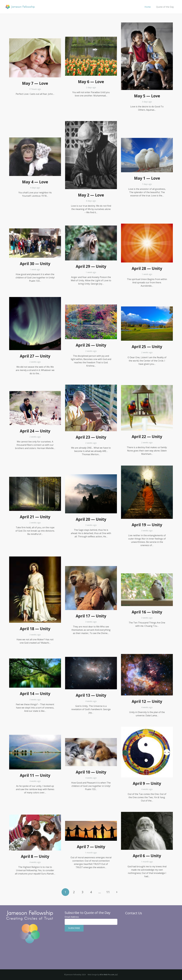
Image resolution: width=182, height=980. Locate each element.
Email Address (72, 917)
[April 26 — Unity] (91, 306)
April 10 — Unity (91, 772)
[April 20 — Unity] (91, 476)
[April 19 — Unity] (147, 467)
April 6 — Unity (147, 856)
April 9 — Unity (147, 783)
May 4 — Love (35, 182)
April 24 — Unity (35, 431)
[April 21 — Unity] (35, 478)
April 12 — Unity (147, 701)
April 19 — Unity (147, 525)
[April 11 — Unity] (35, 736)
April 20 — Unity (91, 519)
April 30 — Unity (35, 264)
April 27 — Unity (35, 356)
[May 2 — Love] (91, 123)
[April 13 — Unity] (91, 658)
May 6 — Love (91, 82)
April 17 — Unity (91, 616)
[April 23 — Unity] (91, 386)
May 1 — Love (147, 178)
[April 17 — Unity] (91, 568)
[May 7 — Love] (35, 40)
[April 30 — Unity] (35, 230)
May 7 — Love (35, 83)
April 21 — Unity (35, 517)
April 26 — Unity (91, 345)
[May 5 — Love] (147, 24)
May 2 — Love (91, 195)
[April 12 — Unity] (147, 656)
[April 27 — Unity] (35, 299)
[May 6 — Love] (91, 38)
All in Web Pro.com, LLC (109, 975)
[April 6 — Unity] (147, 813)
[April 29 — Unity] (91, 227)
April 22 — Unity (147, 437)
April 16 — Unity (147, 612)
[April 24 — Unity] (35, 392)
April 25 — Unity (147, 347)
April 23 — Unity (91, 437)
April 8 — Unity (35, 856)
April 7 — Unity (91, 847)
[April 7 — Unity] (91, 823)
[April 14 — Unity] (35, 660)
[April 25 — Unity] (147, 308)
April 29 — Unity (91, 266)
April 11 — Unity (35, 775)
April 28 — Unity (147, 268)
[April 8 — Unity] (35, 816)
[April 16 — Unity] (147, 575)
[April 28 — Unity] (147, 225)
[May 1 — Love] (147, 140)
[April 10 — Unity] (91, 740)
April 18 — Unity (35, 629)
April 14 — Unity (35, 694)
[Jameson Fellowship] (20, 7)
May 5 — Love (147, 96)
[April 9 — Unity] (147, 728)
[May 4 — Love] (35, 139)
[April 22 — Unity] (147, 387)
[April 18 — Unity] (35, 558)
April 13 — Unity (91, 695)
